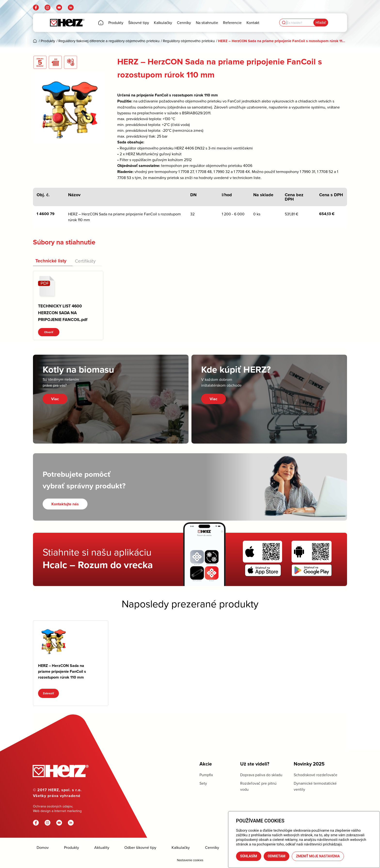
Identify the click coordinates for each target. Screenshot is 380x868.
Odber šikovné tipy (140, 848)
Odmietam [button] (277, 856)
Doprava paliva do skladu (261, 775)
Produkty (71, 848)
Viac (55, 399)
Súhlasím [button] (249, 856)
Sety (203, 783)
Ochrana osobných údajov (53, 806)
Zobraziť (48, 693)
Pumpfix (206, 775)
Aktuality (102, 848)
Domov (43, 848)
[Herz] (67, 23)
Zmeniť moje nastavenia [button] (318, 856)
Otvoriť (49, 332)
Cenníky (212, 848)
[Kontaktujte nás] (65, 504)
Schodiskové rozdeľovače (316, 775)
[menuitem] (101, 23)
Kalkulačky (181, 848)
